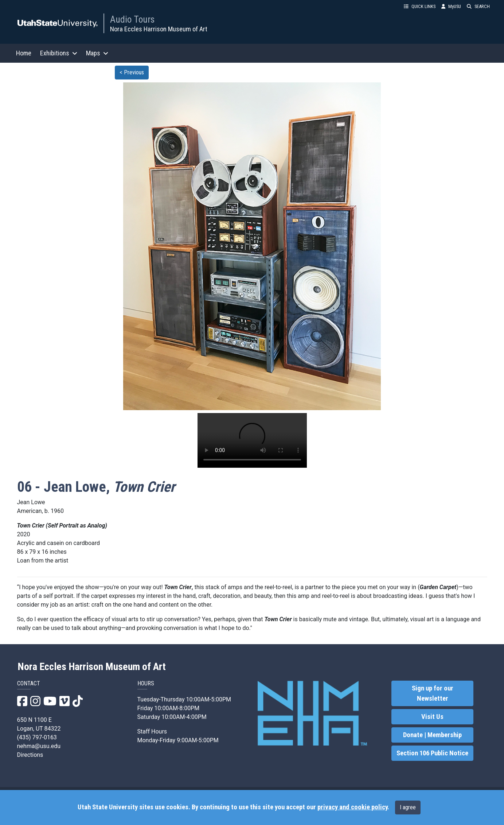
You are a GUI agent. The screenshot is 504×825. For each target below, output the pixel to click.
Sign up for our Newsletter (433, 693)
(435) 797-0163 (37, 737)
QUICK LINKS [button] (420, 6)
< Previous (132, 72)
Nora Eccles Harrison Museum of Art (159, 29)
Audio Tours (132, 19)
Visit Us (432, 717)
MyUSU (451, 6)
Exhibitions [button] (59, 53)
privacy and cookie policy (352, 807)
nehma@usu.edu (39, 746)
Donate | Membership (432, 735)
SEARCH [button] (478, 6)
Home (24, 53)
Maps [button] (97, 53)
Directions (30, 755)
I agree (408, 807)
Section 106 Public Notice (432, 753)
